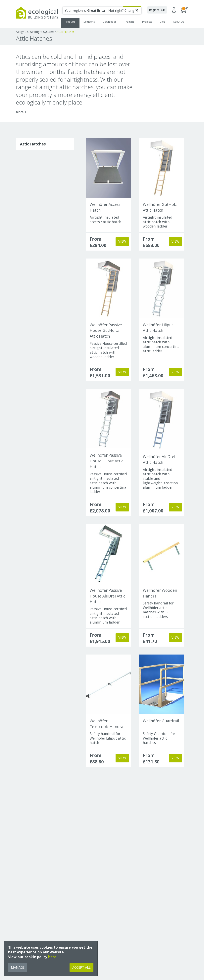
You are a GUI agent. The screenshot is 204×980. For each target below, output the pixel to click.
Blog (163, 22)
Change (130, 11)
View (122, 241)
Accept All (81, 967)
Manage (18, 967)
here (52, 957)
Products (70, 22)
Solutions (89, 22)
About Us (179, 22)
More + (21, 112)
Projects (147, 22)
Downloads (110, 22)
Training (129, 22)
